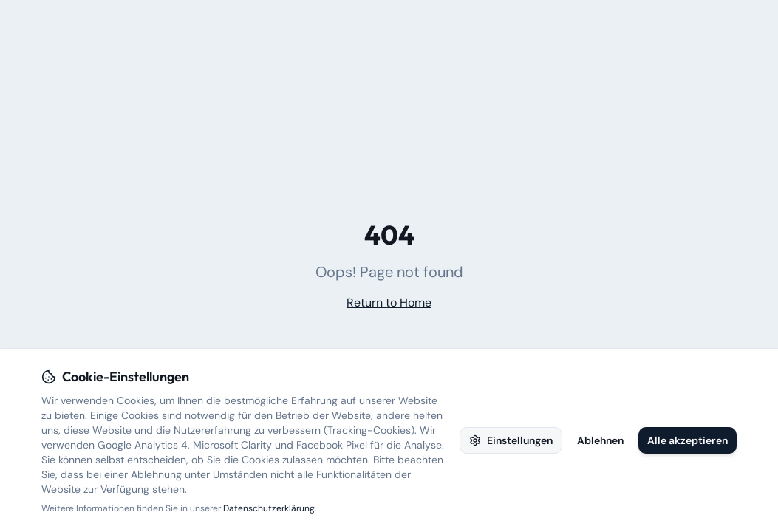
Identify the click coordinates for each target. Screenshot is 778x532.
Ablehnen (600, 440)
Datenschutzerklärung (269, 508)
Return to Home (389, 303)
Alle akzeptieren (687, 440)
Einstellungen (511, 440)
